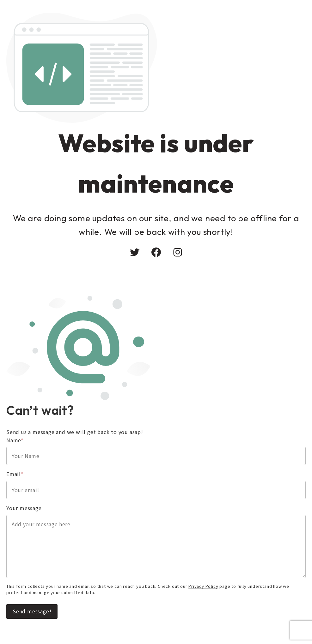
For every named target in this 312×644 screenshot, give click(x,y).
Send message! (32, 611)
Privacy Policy (203, 586)
